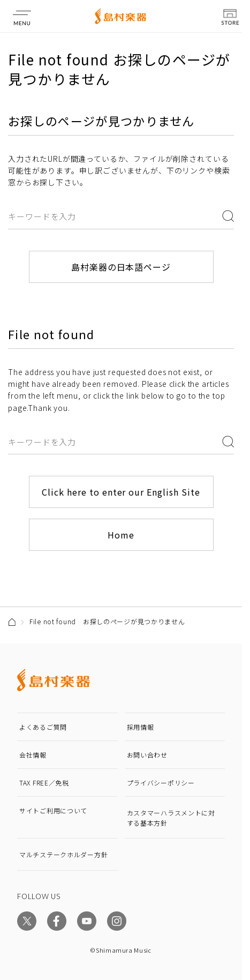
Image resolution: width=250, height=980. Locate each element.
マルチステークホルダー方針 (63, 854)
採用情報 (141, 727)
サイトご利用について (53, 810)
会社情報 (33, 755)
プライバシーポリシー (161, 783)
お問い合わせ (147, 755)
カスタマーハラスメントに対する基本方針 (171, 818)
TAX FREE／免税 (44, 783)
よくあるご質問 (43, 727)
